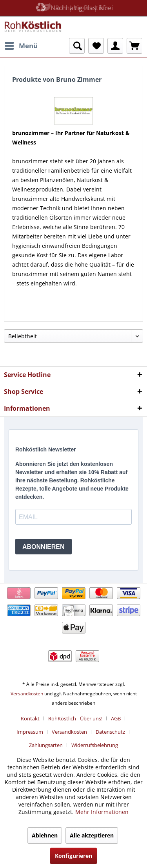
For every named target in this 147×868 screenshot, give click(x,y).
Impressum (30, 732)
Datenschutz (110, 732)
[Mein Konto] (115, 46)
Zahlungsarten (46, 745)
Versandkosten (27, 694)
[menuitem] (21, 46)
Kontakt (30, 718)
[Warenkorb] (134, 46)
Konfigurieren (73, 856)
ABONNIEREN (44, 547)
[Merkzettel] (96, 46)
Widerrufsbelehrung (95, 745)
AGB (116, 718)
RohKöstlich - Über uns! (75, 718)
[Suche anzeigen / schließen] (77, 46)
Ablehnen (45, 835)
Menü (21, 45)
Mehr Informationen (102, 812)
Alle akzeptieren (92, 835)
